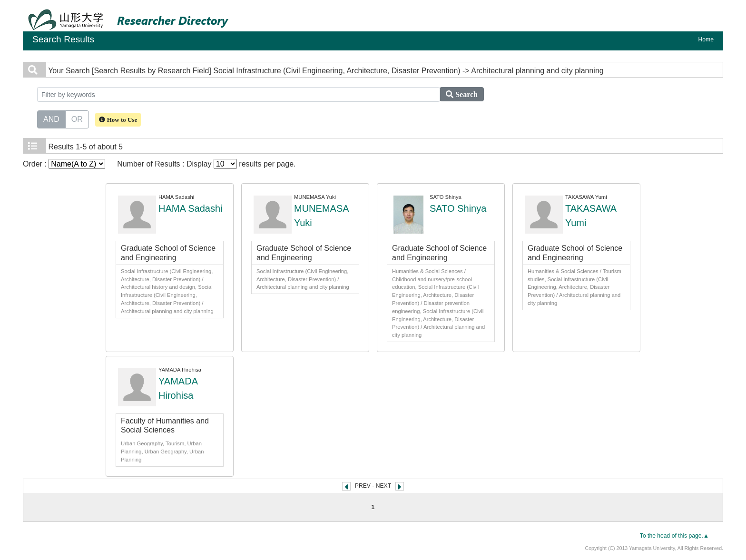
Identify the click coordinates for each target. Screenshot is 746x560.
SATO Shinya (458, 208)
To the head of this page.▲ (674, 536)
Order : (64, 164)
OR (77, 118)
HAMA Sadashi (191, 208)
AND (51, 118)
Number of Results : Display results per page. (206, 164)
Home (706, 39)
